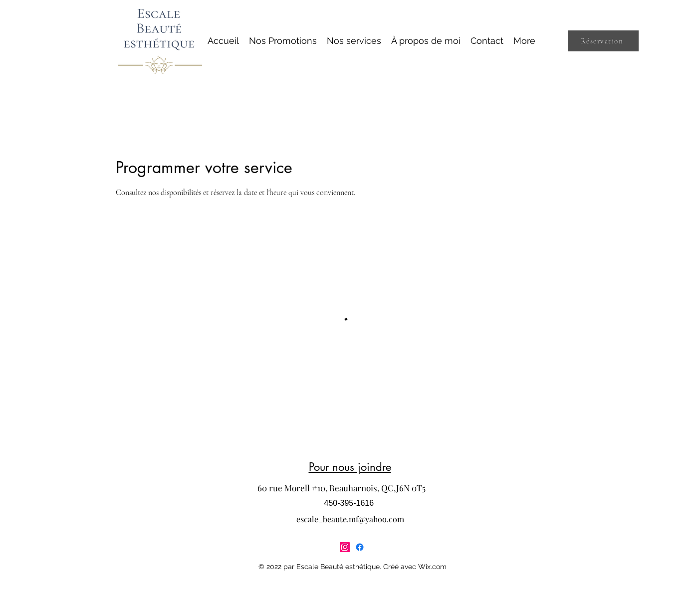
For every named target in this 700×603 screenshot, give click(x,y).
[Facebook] (360, 547)
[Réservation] (603, 41)
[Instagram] (345, 547)
